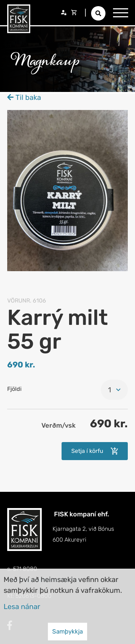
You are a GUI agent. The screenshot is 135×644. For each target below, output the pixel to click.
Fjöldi (14, 389)
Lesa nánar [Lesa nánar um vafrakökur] (22, 606)
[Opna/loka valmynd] (121, 13)
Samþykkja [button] (67, 631)
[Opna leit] (98, 13)
